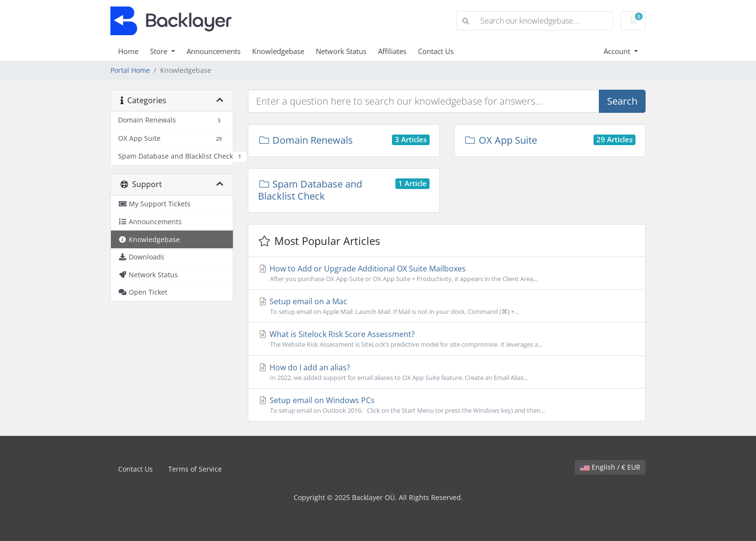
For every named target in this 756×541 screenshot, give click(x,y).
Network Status (341, 51)
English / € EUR (610, 467)
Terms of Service (195, 469)
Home (128, 51)
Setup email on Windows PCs (447, 405)
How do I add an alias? (447, 372)
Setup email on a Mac (447, 306)
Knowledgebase (278, 51)
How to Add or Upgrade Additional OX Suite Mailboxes (447, 273)
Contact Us (436, 51)
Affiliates (392, 51)
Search (622, 101)
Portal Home (130, 70)
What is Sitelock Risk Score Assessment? (447, 339)
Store (160, 51)
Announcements (214, 51)
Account (618, 51)
